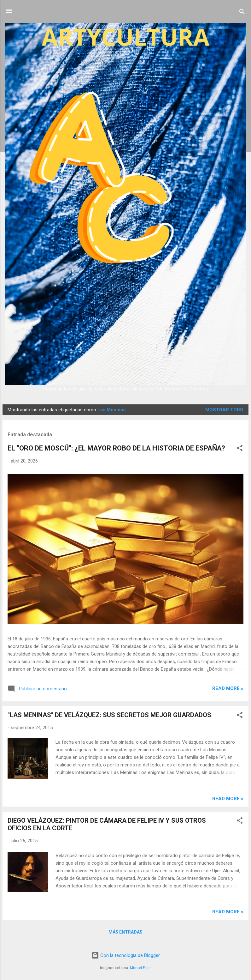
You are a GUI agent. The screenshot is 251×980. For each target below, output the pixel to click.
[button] (240, 449)
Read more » (228, 688)
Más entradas (125, 932)
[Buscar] (242, 13)
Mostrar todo (224, 410)
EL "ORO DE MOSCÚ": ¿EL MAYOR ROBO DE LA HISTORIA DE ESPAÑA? (116, 448)
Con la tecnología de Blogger (126, 955)
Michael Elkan (141, 968)
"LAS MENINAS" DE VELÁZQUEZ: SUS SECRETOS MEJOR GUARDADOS (109, 715)
